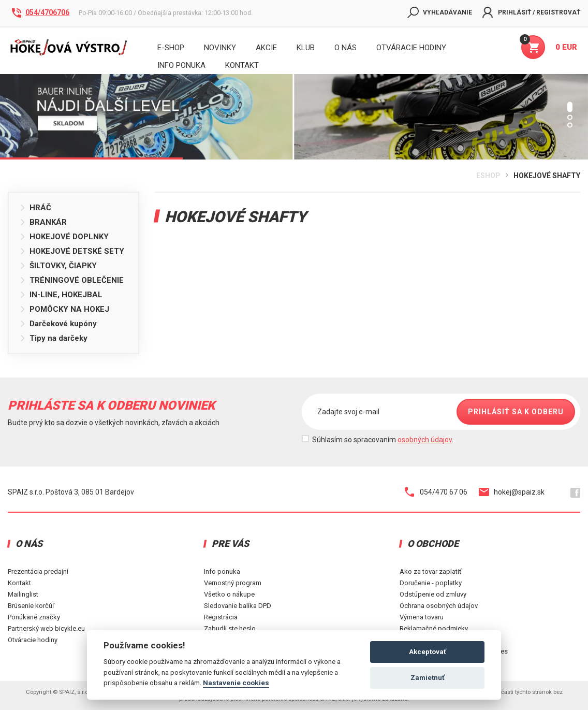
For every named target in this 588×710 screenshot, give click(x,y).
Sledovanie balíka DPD (238, 606)
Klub (306, 48)
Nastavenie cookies (236, 683)
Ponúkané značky (34, 617)
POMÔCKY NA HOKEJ (64, 309)
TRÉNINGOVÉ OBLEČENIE (71, 280)
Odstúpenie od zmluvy (433, 594)
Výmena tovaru (422, 617)
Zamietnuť (428, 678)
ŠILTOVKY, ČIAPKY (58, 266)
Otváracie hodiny (411, 48)
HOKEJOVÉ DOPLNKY (64, 237)
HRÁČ (35, 208)
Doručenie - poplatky (431, 583)
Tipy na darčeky (53, 338)
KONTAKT (242, 65)
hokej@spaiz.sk (512, 492)
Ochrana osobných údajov (439, 606)
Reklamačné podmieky (434, 628)
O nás (346, 48)
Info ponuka (222, 571)
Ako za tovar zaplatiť (431, 571)
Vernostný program (233, 583)
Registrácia (221, 617)
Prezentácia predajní (38, 571)
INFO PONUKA (181, 65)
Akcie (266, 48)
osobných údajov (425, 440)
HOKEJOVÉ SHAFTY (547, 176)
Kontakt (19, 583)
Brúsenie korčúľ (31, 606)
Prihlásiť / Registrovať (531, 12)
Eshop (488, 176)
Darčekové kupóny (58, 324)
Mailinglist (23, 594)
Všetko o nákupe (229, 594)
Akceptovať (428, 652)
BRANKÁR (43, 222)
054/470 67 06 (436, 492)
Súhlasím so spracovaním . (383, 440)
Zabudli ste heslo (230, 628)
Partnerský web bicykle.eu (46, 628)
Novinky (220, 48)
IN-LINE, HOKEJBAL (61, 295)
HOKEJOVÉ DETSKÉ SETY (72, 251)
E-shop (171, 48)
